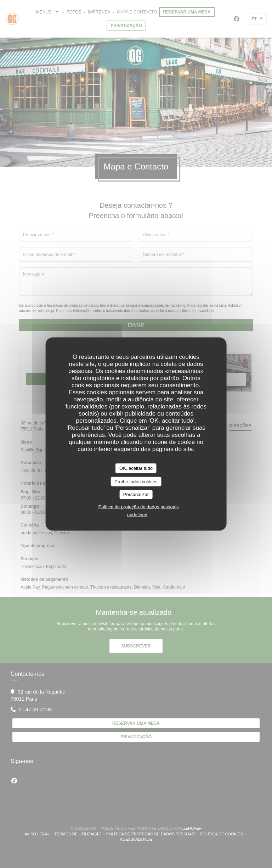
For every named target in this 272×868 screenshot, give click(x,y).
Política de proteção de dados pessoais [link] (139, 507)
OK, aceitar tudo (136, 468)
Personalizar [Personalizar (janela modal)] (136, 494)
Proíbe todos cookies (136, 481)
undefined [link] (137, 514)
